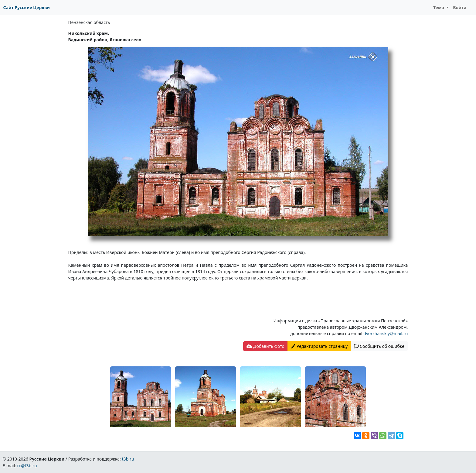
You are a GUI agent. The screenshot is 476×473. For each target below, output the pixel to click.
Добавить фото (265, 346)
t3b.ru (128, 459)
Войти (460, 7)
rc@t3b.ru (27, 466)
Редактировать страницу (319, 346)
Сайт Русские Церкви (27, 7)
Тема (439, 7)
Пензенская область (89, 22)
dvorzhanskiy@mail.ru (386, 333)
